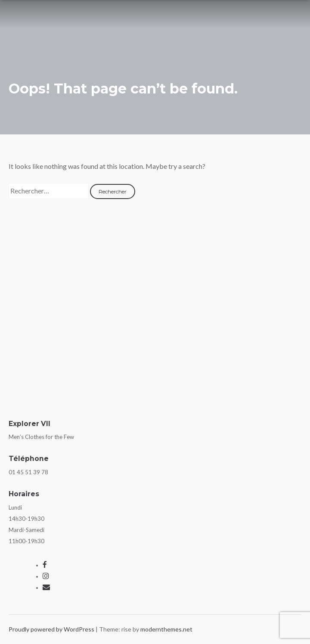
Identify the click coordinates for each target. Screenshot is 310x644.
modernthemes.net (166, 629)
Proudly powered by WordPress (52, 629)
